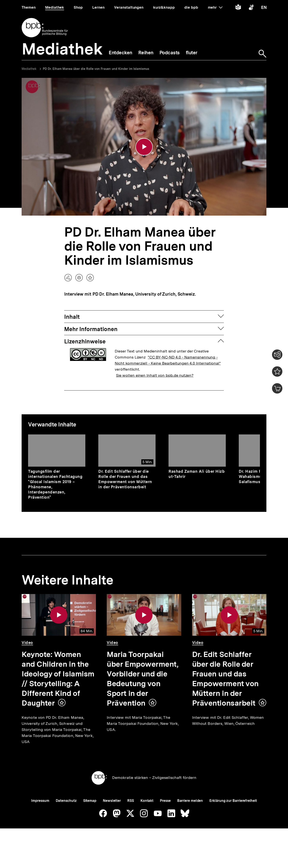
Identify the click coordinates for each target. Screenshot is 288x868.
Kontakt (147, 816)
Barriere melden (190, 816)
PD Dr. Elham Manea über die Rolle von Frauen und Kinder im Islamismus (96, 69)
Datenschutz (66, 816)
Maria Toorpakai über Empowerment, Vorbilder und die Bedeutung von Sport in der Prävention (142, 679)
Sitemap (90, 816)
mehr (215, 7)
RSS (131, 816)
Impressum (40, 816)
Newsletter (112, 816)
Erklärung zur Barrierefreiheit (233, 816)
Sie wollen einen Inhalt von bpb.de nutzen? (155, 376)
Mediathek (29, 69)
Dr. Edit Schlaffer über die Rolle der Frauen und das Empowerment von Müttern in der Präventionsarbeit (125, 480)
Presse (165, 816)
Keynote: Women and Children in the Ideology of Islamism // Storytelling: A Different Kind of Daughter (58, 679)
